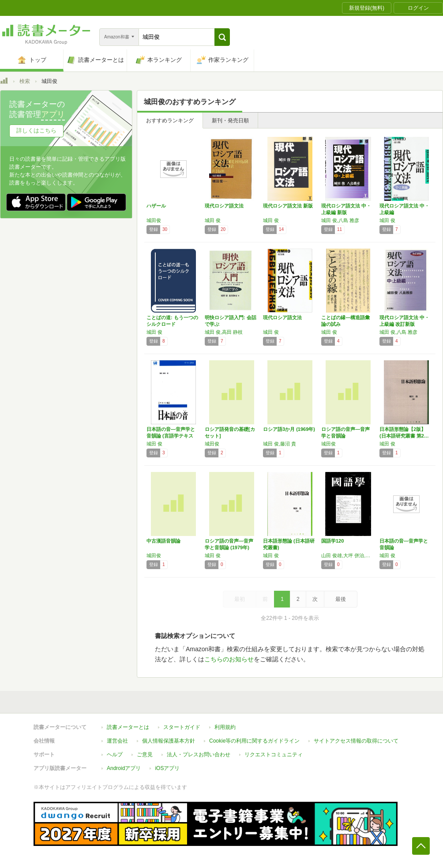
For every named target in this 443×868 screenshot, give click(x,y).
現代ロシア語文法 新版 (288, 206)
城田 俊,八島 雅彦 (340, 220)
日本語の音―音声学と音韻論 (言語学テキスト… (171, 436)
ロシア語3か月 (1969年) (289, 429)
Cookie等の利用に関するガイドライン (254, 741)
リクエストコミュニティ (274, 755)
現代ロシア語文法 (224, 206)
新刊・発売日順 (230, 121)
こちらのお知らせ (229, 659)
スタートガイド (182, 727)
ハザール (156, 206)
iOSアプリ (167, 768)
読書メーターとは (128, 727)
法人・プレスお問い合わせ (199, 755)
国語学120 (332, 541)
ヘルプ (115, 755)
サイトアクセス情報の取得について (356, 741)
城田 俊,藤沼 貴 (280, 444)
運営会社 (117, 741)
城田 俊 (213, 220)
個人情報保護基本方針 (169, 741)
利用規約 (225, 727)
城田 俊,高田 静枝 (224, 332)
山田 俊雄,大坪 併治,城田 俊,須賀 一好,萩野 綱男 (348, 555)
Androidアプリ (124, 768)
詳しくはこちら (36, 130)
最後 (341, 599)
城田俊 (154, 220)
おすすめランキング (170, 121)
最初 (240, 599)
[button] (222, 37)
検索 (25, 81)
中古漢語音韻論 (163, 541)
